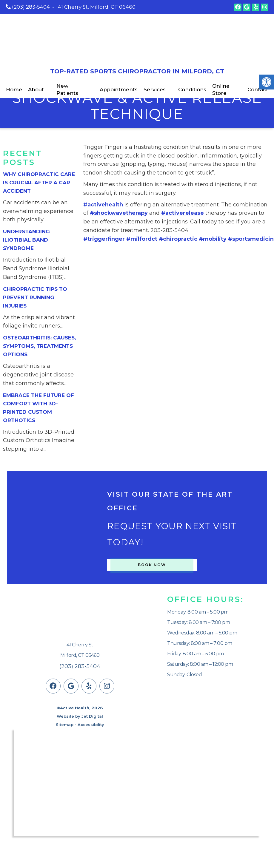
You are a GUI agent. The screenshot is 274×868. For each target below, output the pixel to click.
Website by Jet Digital (80, 716)
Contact (258, 89)
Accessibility (91, 725)
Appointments (119, 89)
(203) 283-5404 (31, 7)
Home (14, 89)
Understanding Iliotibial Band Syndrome (26, 240)
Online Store (221, 89)
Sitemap (65, 725)
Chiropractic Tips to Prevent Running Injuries (35, 297)
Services (155, 89)
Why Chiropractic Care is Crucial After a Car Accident (39, 183)
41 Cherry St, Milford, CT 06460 (97, 7)
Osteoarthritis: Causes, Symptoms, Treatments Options (39, 346)
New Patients (67, 89)
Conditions (192, 89)
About (36, 89)
